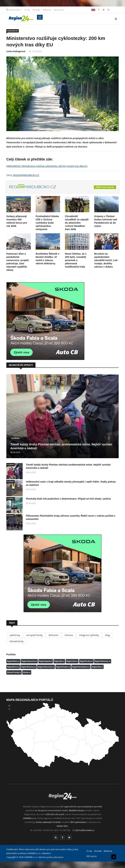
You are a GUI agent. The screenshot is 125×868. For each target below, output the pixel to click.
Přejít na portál (105, 187)
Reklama (47, 10)
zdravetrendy (16, 641)
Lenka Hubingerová (16, 51)
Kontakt (36, 10)
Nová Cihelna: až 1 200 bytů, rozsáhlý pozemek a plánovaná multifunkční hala (76, 260)
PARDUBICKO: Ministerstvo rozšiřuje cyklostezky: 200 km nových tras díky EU (47, 166)
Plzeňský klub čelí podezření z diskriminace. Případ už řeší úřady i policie (68, 499)
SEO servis (59, 10)
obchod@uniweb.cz (85, 830)
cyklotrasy (15, 635)
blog (107, 635)
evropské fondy (34, 635)
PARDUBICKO (13, 31)
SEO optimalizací (78, 822)
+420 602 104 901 (42, 830)
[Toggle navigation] (40, 17)
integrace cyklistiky (89, 635)
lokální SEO (62, 826)
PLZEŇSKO (15, 438)
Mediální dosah (76, 810)
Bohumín (54, 635)
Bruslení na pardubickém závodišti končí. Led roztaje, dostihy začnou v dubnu (106, 260)
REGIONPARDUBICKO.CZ (26, 175)
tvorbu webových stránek (48, 822)
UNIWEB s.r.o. (30, 818)
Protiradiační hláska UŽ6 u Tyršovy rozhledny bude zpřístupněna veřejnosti (47, 223)
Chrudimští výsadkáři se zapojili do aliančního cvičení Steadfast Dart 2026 (77, 223)
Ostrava (69, 635)
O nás (27, 10)
